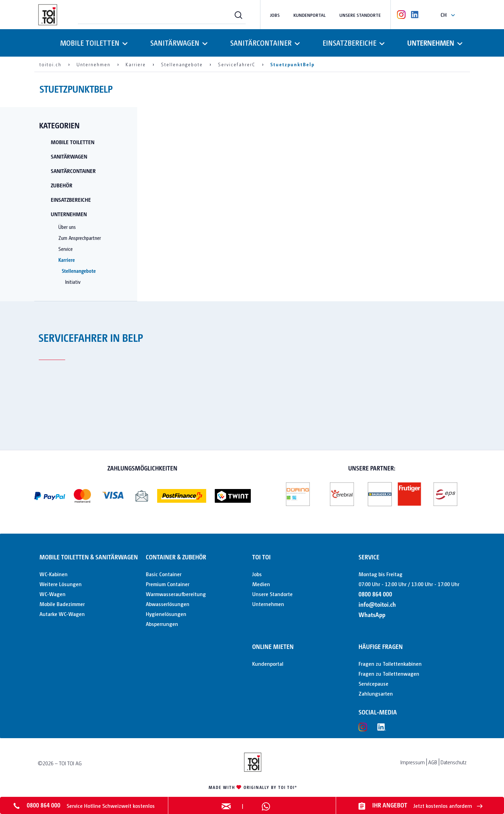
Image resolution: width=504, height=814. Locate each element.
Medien (261, 584)
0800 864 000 (375, 594)
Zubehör (62, 185)
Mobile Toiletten (73, 142)
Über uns (67, 227)
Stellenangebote (79, 271)
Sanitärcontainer (73, 171)
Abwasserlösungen (168, 604)
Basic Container (164, 574)
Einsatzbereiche (71, 200)
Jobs (275, 15)
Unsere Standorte (360, 15)
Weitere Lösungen (61, 584)
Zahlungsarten (376, 693)
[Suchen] (238, 15)
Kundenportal (309, 15)
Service (66, 249)
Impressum (413, 762)
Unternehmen (69, 214)
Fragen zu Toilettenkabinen (390, 664)
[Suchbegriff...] (162, 15)
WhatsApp (372, 614)
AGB (433, 762)
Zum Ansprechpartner (80, 238)
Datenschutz (454, 762)
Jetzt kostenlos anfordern (448, 806)
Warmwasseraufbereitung (176, 594)
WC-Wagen (52, 594)
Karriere (67, 260)
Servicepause (373, 683)
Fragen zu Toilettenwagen (389, 673)
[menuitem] (162, 15)
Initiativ (73, 282)
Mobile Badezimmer (62, 604)
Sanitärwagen (69, 156)
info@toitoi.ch (377, 604)
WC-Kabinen (54, 574)
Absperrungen (162, 624)
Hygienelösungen (166, 614)
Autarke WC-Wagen (62, 614)
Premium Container (168, 584)
